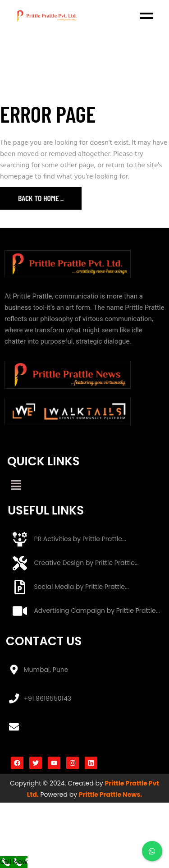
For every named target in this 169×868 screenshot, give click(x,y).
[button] (16, 486)
